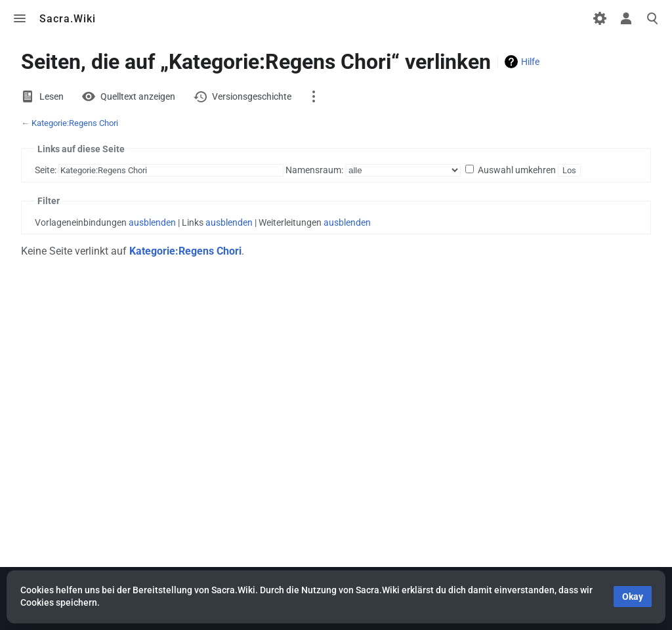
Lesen (52, 96)
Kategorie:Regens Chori (75, 123)
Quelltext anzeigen (138, 96)
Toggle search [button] (652, 18)
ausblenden (152, 222)
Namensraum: (314, 170)
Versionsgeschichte (252, 96)
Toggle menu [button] (20, 18)
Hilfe (530, 62)
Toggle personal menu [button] (626, 18)
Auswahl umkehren (517, 170)
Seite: (46, 170)
